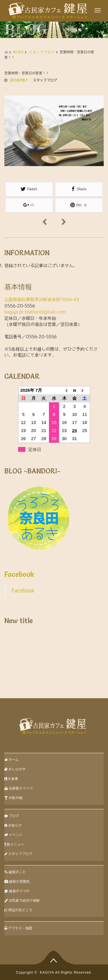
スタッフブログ (42, 52)
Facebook (19, 574)
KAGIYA (47, 973)
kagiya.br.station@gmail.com (35, 312)
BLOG (19, 52)
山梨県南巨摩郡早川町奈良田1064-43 (42, 299)
